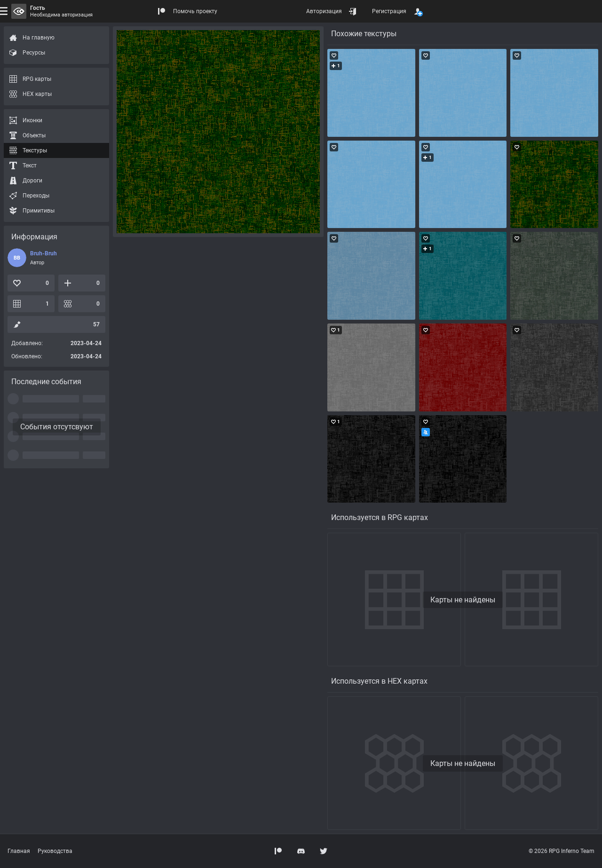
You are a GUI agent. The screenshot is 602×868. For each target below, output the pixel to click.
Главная (19, 851)
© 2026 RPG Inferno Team (562, 851)
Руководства (55, 851)
